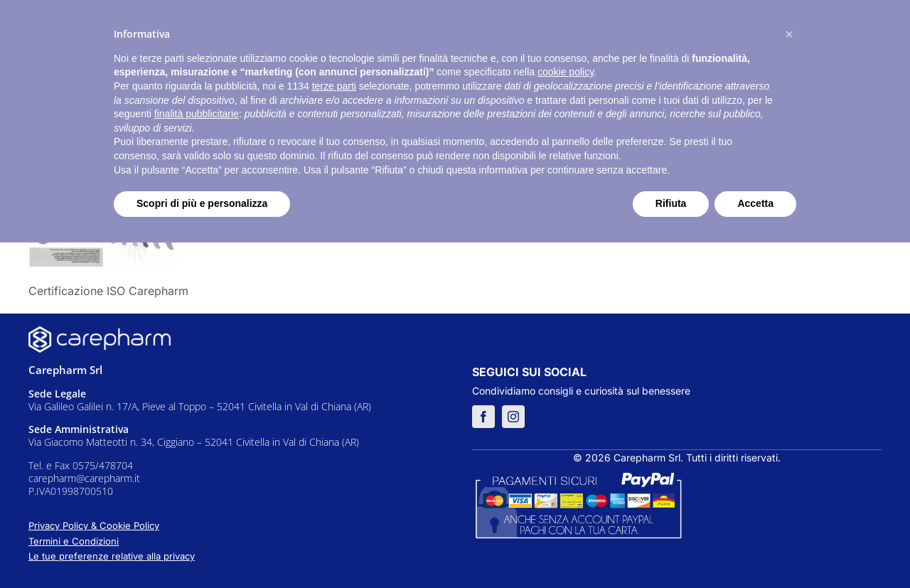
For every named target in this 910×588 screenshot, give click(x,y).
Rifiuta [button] (671, 203)
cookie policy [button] (566, 72)
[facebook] (483, 417)
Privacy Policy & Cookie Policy (94, 525)
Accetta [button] (755, 203)
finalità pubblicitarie (197, 114)
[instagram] (513, 417)
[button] (789, 34)
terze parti (334, 86)
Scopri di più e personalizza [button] (202, 203)
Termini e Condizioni (74, 541)
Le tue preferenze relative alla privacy (112, 556)
